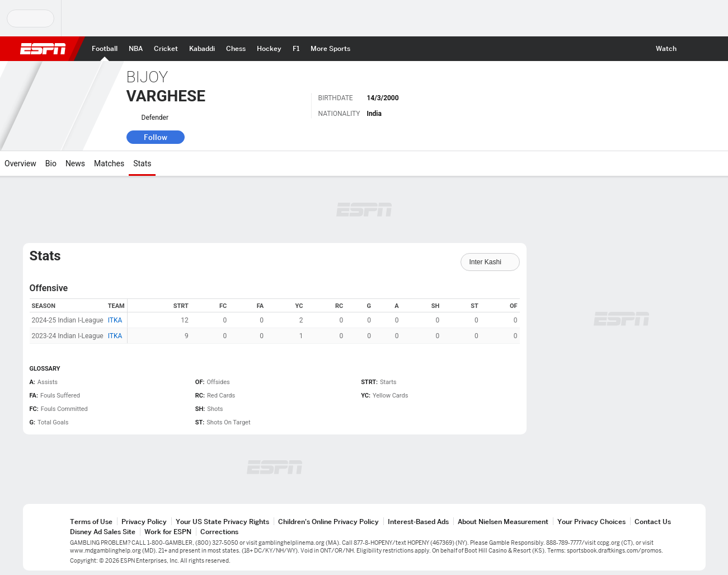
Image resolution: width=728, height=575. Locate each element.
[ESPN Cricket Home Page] (166, 49)
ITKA (115, 320)
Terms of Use (91, 522)
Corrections (219, 532)
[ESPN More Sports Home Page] (330, 49)
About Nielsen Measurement (503, 522)
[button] (692, 49)
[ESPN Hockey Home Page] (269, 49)
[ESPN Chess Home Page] (236, 49)
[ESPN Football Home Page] (105, 49)
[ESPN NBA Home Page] (136, 49)
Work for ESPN (168, 532)
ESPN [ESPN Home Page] (43, 49)
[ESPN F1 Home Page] (296, 49)
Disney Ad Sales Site (103, 532)
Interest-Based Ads (418, 522)
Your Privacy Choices (591, 522)
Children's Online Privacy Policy (328, 522)
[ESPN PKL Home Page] (202, 49)
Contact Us (653, 522)
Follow (156, 137)
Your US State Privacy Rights (222, 522)
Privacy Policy (144, 522)
